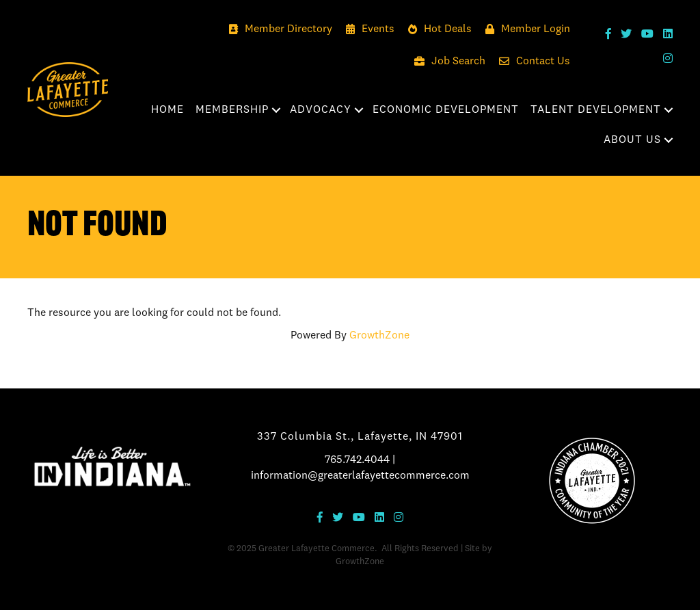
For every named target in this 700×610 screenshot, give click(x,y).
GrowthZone (379, 336)
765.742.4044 (357, 460)
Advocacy (321, 110)
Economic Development (446, 110)
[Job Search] (446, 62)
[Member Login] (524, 30)
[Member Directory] (277, 30)
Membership (232, 110)
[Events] (367, 30)
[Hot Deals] (436, 30)
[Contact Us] (531, 62)
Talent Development (596, 110)
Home (167, 110)
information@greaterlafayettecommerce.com (360, 476)
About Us (632, 140)
